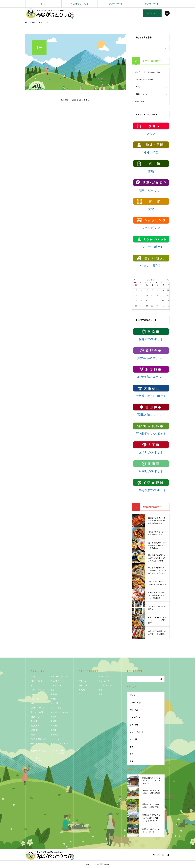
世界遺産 (54, 694)
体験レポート (36, 744)
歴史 (80, 694)
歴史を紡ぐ (35, 717)
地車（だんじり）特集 (59, 712)
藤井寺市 (34, 721)
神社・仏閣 (35, 699)
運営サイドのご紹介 (38, 751)
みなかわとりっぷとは (79, 4)
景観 (100, 690)
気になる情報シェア (38, 739)
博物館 (53, 699)
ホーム (43, 4)
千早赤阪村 (55, 735)
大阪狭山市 (35, 730)
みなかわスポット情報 (144, 79)
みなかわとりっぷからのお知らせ (148, 72)
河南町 (33, 735)
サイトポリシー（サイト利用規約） (38, 759)
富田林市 (54, 726)
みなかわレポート (152, 4)
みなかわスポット (116, 4)
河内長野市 (35, 726)
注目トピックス (142, 94)
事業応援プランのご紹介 (59, 745)
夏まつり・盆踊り (37, 712)
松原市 (53, 717)
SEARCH (167, 13)
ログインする (152, 13)
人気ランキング (37, 681)
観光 (52, 690)
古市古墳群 (35, 694)
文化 (100, 694)
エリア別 (54, 703)
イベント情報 (56, 708)
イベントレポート (58, 739)
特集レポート (141, 101)
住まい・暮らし (105, 676)
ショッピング (56, 685)
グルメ (33, 685)
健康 (32, 703)
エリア (138, 87)
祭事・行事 (83, 685)
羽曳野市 (54, 721)
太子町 (53, 730)
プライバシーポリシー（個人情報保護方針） (59, 752)
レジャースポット (37, 690)
